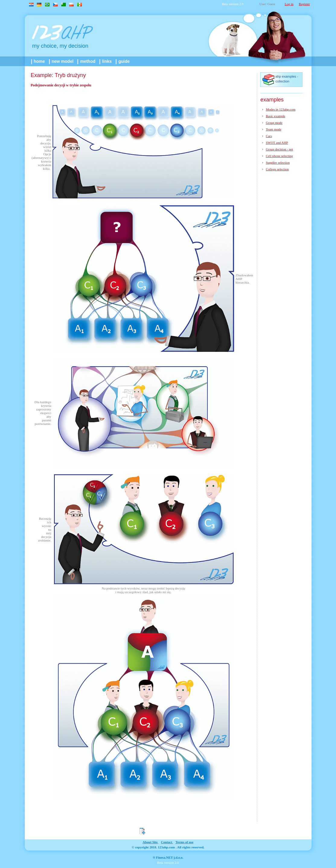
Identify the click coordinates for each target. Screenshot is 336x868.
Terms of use (184, 842)
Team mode (273, 129)
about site (150, 842)
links (106, 61)
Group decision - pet (279, 149)
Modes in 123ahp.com (280, 109)
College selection (277, 169)
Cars (269, 136)
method (87, 61)
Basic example (275, 116)
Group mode (274, 123)
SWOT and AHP (277, 143)
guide (123, 61)
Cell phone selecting (279, 156)
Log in (289, 4)
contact (167, 842)
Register (304, 4)
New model (62, 61)
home (38, 61)
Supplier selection (278, 162)
